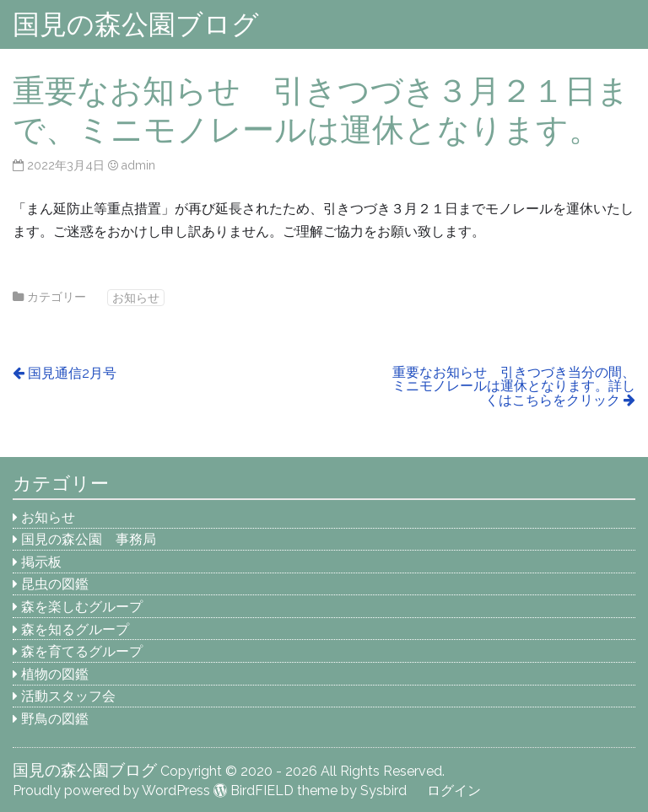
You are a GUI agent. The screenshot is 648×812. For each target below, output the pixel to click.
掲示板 (41, 562)
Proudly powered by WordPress (111, 790)
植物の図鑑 (55, 674)
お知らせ (136, 297)
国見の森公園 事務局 (89, 539)
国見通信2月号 (72, 373)
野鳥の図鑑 (55, 719)
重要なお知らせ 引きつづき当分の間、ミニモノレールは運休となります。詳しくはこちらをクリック (514, 386)
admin (138, 165)
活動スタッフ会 (68, 696)
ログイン (454, 790)
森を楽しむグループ (82, 607)
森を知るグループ (75, 629)
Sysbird (383, 790)
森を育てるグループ (82, 651)
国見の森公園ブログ (136, 24)
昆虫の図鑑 (55, 584)
